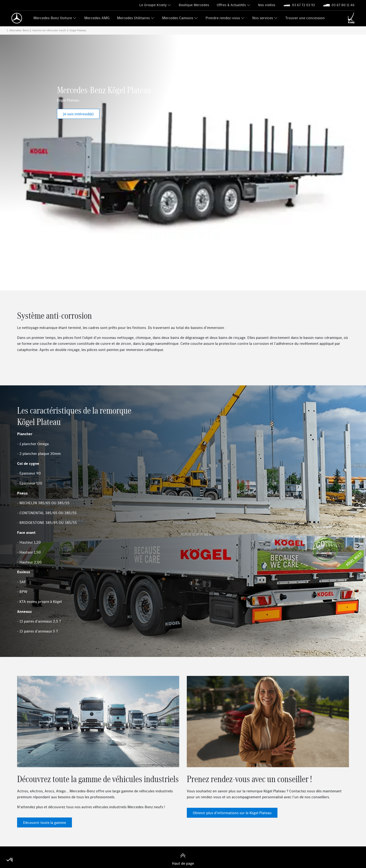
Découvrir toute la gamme (45, 822)
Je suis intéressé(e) (78, 114)
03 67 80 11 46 (343, 5)
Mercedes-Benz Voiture (53, 18)
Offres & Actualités (231, 5)
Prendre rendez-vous (223, 18)
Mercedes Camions (178, 18)
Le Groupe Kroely (153, 5)
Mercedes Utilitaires (133, 18)
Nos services (263, 18)
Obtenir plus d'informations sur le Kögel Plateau (232, 813)
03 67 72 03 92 (303, 5)
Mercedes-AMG (97, 18)
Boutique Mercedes (194, 5)
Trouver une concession (305, 18)
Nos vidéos (267, 5)
